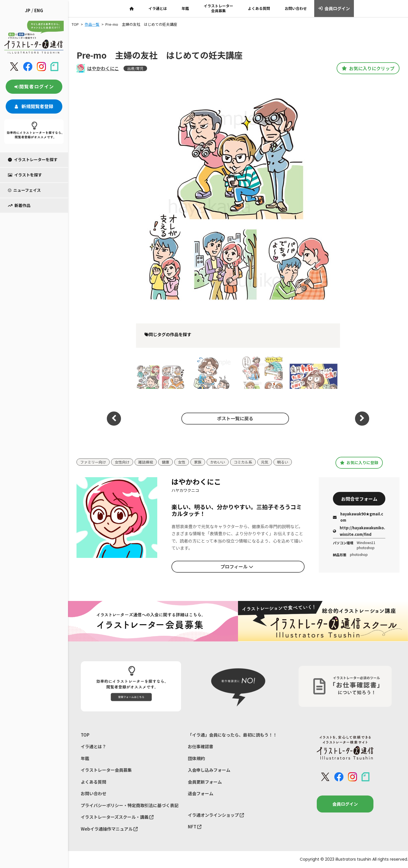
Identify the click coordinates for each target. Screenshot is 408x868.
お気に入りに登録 (359, 462)
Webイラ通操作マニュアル (109, 829)
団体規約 (196, 758)
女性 (182, 462)
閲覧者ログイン (34, 86)
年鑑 (185, 8)
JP (28, 10)
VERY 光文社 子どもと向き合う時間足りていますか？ (261, 372)
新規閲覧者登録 (34, 106)
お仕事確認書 (201, 746)
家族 (198, 462)
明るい (283, 462)
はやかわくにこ (103, 68)
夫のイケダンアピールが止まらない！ (160, 372)
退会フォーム (201, 793)
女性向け (122, 462)
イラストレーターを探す (33, 159)
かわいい (218, 462)
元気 (265, 462)
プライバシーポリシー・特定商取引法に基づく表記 (130, 805)
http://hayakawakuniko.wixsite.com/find (359, 531)
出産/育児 (135, 68)
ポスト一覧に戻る (235, 418)
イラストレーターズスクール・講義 (117, 817)
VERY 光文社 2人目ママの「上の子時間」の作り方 (209, 372)
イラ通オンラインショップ (216, 815)
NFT (195, 827)
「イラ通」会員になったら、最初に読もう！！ (232, 735)
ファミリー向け (93, 462)
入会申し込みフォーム (209, 770)
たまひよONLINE (314, 372)
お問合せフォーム (359, 499)
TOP (85, 735)
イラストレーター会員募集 (218, 8)
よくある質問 (259, 8)
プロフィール (237, 566)
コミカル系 (243, 462)
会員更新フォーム (205, 782)
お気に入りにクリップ (368, 68)
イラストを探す (25, 175)
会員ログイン (334, 8)
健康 (165, 462)
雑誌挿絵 (146, 462)
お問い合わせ (296, 8)
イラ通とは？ (93, 746)
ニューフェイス (24, 190)
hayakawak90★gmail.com (358, 517)
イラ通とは (158, 8)
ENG (39, 10)
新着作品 (19, 205)
